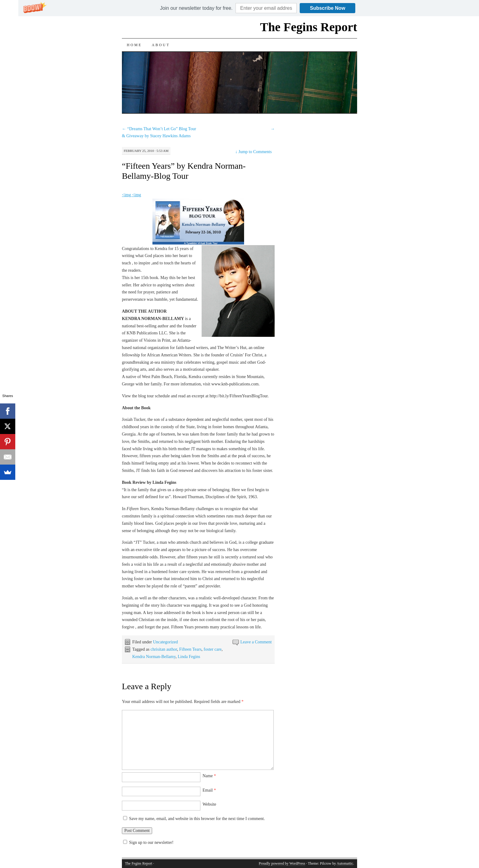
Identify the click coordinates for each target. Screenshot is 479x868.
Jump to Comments (253, 152)
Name (209, 776)
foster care (213, 649)
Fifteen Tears (190, 649)
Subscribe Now (328, 8)
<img (127, 195)
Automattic (345, 863)
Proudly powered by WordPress (282, 863)
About (161, 45)
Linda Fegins (189, 657)
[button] (196, 8)
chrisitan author (164, 649)
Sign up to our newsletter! (151, 842)
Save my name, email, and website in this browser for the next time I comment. (197, 819)
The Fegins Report (309, 27)
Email (209, 790)
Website (209, 804)
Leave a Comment (256, 642)
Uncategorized (166, 642)
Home (134, 45)
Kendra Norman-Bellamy (154, 657)
